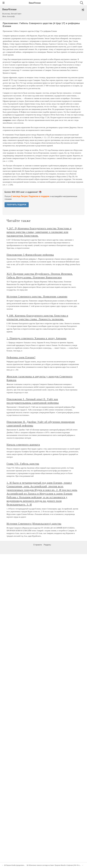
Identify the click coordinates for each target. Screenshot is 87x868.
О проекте (38, 545)
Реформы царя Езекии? (21, 357)
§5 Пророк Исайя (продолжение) (15, 865)
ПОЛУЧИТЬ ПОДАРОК (17, 205)
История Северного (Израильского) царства (34, 524)
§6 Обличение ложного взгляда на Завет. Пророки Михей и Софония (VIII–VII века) (54, 865)
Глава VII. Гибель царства (23, 464)
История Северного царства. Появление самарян (37, 296)
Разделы (47, 545)
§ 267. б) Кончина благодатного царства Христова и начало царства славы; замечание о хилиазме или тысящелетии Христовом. (39, 232)
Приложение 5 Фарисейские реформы (30, 255)
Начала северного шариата (23, 445)
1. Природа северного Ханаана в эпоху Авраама (36, 338)
